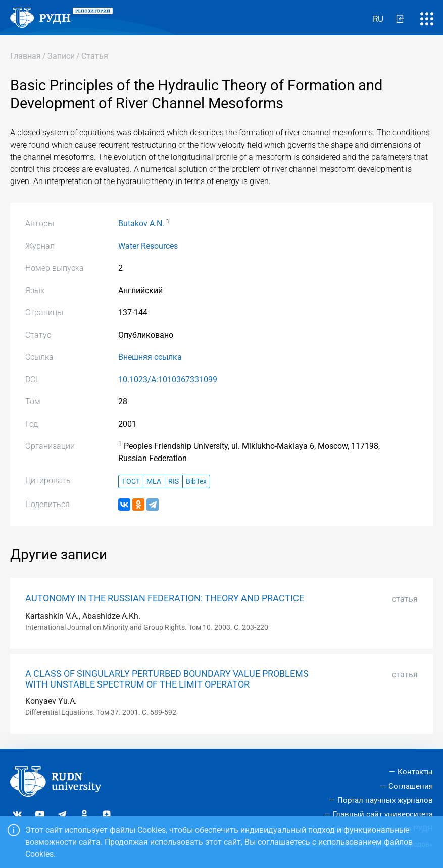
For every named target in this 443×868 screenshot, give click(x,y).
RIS (174, 482)
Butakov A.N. (141, 224)
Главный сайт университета (383, 814)
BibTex (196, 482)
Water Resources (148, 246)
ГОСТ (131, 482)
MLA (154, 482)
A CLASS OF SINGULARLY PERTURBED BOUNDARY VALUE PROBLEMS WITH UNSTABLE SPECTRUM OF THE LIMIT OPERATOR (167, 679)
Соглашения (411, 786)
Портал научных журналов (385, 800)
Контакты (415, 772)
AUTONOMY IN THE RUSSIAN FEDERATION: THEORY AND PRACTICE (165, 598)
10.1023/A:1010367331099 (168, 379)
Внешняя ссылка (150, 357)
